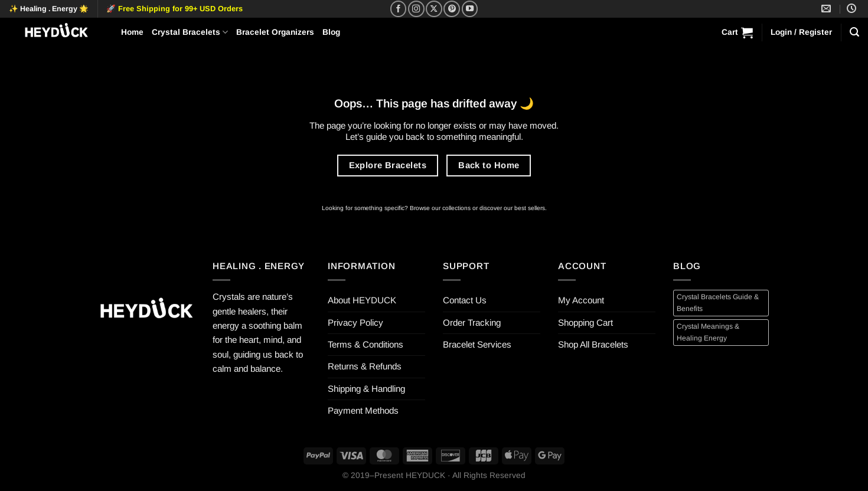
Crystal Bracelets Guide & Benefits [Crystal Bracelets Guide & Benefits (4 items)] (718, 302)
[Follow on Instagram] (416, 9)
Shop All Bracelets (593, 344)
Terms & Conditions (366, 344)
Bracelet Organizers (275, 32)
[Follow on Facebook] (399, 9)
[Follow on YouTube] (470, 9)
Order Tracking (472, 323)
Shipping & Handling (366, 389)
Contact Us (465, 300)
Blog (331, 32)
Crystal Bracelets (190, 32)
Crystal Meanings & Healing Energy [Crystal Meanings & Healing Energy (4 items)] (708, 332)
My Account (581, 300)
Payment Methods (363, 410)
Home (132, 32)
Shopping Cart (585, 323)
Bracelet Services (477, 344)
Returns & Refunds (365, 366)
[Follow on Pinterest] (452, 9)
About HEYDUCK (362, 300)
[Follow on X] (434, 9)
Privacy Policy (355, 323)
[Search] (854, 32)
